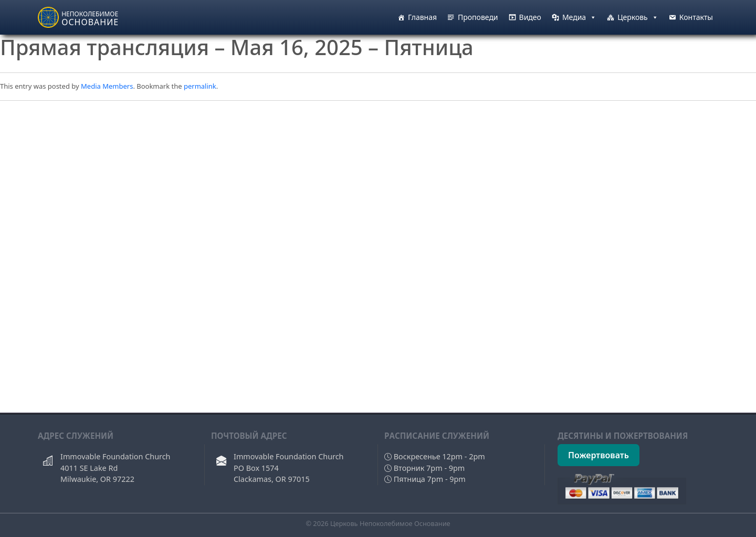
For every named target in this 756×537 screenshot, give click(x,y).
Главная (422, 17)
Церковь (638, 17)
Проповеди (478, 17)
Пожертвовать (598, 455)
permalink (200, 86)
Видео (530, 17)
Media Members (107, 86)
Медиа (579, 17)
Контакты (696, 17)
